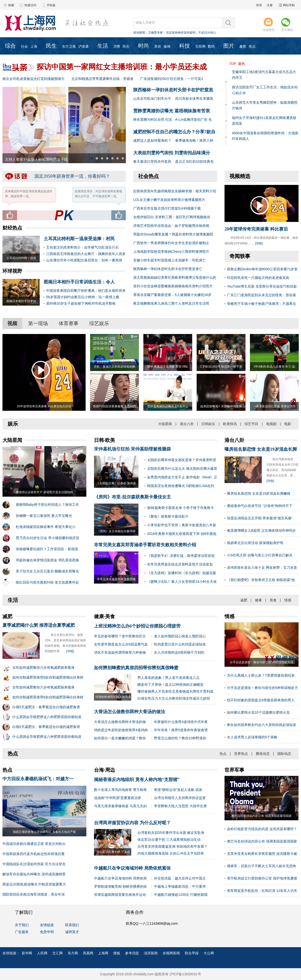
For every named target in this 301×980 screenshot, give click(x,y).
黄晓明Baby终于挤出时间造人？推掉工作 (47, 505)
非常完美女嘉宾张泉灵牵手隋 (116, 579)
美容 (158, 46)
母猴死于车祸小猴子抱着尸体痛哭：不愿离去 (262, 304)
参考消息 (132, 953)
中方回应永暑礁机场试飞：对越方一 (38, 779)
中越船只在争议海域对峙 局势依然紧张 (132, 868)
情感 (288, 600)
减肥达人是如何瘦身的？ (152, 140)
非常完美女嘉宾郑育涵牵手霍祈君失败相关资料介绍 (145, 545)
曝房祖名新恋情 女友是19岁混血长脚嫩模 (259, 493)
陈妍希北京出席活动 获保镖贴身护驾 (255, 543)
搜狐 (117, 953)
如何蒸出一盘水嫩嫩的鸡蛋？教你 (120, 738)
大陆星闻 (165, 424)
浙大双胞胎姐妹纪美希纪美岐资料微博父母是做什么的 (175, 277)
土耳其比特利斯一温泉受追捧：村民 (79, 239)
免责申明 (47, 932)
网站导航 (289, 5)
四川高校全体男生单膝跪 (194, 98)
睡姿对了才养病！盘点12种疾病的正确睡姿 (170, 685)
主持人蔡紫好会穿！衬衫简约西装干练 (36, 159)
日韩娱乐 (208, 424)
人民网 (42, 953)
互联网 (200, 46)
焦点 (252, 46)
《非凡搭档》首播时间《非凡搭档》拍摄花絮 (182, 573)
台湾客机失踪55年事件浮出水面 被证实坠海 (171, 833)
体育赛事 (69, 323)
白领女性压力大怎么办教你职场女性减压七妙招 (174, 698)
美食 (273, 600)
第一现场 (38, 323)
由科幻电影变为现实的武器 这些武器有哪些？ (262, 829)
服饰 (167, 46)
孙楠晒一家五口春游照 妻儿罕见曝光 (44, 516)
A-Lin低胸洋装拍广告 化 (194, 119)
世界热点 (241, 754)
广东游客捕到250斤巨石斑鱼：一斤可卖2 (172, 79)
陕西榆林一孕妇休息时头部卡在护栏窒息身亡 (168, 269)
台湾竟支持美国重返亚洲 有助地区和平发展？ (172, 846)
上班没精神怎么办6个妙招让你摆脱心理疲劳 (137, 626)
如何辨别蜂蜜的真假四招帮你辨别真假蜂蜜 (136, 668)
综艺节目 (251, 424)
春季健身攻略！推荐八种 (194, 140)
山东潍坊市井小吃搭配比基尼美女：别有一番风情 (84, 260)
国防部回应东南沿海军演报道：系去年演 (34, 894)
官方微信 (287, 24)
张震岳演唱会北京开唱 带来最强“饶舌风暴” (260, 518)
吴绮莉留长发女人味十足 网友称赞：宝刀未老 (262, 568)
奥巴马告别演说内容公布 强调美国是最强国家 (262, 841)
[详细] (259, 243)
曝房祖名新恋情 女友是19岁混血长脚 (261, 449)
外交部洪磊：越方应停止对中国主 (180, 878)
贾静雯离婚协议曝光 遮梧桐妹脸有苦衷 (172, 111)
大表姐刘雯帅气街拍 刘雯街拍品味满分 (172, 153)
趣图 (243, 46)
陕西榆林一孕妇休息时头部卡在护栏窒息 (173, 90)
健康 (258, 600)
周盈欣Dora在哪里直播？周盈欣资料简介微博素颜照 (173, 234)
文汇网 (57, 953)
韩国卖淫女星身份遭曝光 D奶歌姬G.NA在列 (181, 486)
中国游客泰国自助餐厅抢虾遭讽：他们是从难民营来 (86, 291)
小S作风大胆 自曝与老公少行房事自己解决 (260, 555)
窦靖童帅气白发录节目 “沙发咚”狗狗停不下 (260, 506)
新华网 (27, 953)
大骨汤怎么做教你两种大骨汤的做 (120, 722)
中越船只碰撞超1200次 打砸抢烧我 (181, 895)
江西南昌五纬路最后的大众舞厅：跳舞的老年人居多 (86, 254)
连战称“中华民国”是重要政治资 (118, 798)
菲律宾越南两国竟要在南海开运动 (120, 895)
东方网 (73, 953)
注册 (270, 5)
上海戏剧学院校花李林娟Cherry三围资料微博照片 (171, 252)
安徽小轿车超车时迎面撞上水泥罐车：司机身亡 (169, 260)
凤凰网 (88, 953)
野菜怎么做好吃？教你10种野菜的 (180, 738)
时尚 (144, 46)
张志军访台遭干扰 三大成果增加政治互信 (169, 840)
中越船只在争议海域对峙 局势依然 (120, 878)
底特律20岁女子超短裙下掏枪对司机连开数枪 (81, 303)
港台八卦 (187, 424)
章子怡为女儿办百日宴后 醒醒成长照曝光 (47, 571)
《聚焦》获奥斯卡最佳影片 (168, 516)
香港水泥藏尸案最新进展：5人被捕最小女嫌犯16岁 (172, 295)
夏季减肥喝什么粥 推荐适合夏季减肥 (39, 625)
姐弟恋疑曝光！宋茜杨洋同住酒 (221, 406)
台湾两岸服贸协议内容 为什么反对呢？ (132, 823)
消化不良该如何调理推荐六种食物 (120, 652)
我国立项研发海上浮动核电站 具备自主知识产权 (44, 832)
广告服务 (22, 932)
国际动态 (284, 754)
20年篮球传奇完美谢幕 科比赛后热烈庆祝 (44, 406)
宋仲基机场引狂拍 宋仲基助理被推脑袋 (132, 449)
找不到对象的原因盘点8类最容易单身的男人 (261, 700)
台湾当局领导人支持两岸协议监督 (180, 798)
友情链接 (47, 925)
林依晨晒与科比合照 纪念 (153, 119)
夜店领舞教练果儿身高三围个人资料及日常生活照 (171, 303)
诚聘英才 (72, 932)
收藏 (11, 5)
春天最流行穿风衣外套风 (152, 161)
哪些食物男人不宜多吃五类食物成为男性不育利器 (175, 691)
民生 (51, 46)
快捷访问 (30, 5)
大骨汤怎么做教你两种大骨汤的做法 (130, 712)
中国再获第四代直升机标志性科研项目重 (34, 854)
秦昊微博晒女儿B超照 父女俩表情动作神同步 (261, 530)
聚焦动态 (263, 754)
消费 (117, 46)
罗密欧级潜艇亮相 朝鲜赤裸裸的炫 (120, 886)
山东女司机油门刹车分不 (152, 98)
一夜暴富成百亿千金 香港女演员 (274, 406)
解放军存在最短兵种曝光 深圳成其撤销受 (34, 874)
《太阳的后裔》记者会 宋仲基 (116, 483)
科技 (185, 46)
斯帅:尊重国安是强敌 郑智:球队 (168, 367)
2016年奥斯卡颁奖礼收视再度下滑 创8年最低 (182, 534)
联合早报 (192, 953)
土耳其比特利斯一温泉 (21, 258)
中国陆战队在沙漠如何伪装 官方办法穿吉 (34, 864)
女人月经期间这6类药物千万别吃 (179, 652)
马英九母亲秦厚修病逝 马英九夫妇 (120, 806)
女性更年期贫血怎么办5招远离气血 (121, 644)
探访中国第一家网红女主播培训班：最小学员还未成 (122, 67)
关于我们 (22, 925)
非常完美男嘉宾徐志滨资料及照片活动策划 (180, 564)
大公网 (209, 953)
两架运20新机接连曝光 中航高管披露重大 (34, 884)
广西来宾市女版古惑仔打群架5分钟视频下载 (167, 208)
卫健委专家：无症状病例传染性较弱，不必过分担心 (182, 33)
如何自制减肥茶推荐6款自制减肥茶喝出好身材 (48, 677)
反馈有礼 (269, 24)
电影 (288, 424)
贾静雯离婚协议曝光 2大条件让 (168, 406)
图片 (229, 46)
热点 (223, 754)
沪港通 (83, 46)
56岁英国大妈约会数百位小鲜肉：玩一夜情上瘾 (83, 297)
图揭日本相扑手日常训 (21, 301)
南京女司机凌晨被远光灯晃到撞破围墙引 (34, 79)
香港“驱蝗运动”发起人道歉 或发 (178, 790)
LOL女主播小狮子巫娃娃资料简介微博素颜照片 (169, 200)
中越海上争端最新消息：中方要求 (180, 886)
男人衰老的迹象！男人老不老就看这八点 (169, 678)
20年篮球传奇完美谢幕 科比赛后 (256, 229)
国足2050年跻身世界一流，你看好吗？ (72, 176)
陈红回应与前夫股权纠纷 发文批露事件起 (47, 582)
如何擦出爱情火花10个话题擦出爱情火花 (258, 712)
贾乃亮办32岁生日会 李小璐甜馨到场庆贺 (47, 538)
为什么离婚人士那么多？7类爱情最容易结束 (261, 675)
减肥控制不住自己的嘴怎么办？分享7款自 (174, 132)
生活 (103, 46)
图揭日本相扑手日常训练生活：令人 (79, 282)
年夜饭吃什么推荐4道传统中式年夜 (181, 722)
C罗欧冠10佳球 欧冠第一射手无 (221, 367)
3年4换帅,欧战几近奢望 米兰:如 (274, 367)
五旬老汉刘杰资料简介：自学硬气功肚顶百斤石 (82, 247)
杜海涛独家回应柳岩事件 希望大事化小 (46, 527)
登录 (259, 5)
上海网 (103, 953)
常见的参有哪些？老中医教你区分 (120, 636)
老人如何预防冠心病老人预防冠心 (180, 636)
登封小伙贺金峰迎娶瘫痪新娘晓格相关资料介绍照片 (173, 286)
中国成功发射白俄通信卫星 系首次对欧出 (34, 844)
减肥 (244, 600)
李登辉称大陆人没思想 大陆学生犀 (180, 806)
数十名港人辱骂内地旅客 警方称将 (120, 790)
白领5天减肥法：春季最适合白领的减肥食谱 (46, 707)
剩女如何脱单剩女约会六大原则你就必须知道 (262, 725)
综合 (10, 46)
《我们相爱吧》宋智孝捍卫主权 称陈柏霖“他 (261, 580)
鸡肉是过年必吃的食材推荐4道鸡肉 (121, 730)
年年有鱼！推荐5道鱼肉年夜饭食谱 (181, 730)
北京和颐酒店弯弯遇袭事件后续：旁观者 (102, 79)
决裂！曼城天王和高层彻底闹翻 (114, 367)
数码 (211, 46)
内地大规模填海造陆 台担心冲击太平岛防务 (171, 853)
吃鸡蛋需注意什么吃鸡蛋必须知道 (180, 644)
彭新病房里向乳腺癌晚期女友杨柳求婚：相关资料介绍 (175, 191)
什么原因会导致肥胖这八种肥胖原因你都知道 (47, 717)
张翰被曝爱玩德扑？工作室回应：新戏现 (47, 549)
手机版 (51, 5)
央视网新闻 (171, 953)
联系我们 (72, 925)
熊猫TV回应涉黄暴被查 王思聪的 (115, 406)
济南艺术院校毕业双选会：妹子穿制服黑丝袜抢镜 (171, 226)
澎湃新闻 (151, 953)
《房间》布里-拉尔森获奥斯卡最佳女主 (132, 497)
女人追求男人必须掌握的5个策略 (252, 737)
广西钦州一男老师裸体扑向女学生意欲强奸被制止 (171, 243)
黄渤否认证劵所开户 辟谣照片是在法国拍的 (44, 492)
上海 (34, 46)
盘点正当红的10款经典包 (194, 161)
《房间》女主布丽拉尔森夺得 (116, 531)
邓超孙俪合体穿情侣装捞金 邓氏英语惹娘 (47, 560)
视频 (12, 323)
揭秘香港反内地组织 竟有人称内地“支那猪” (137, 780)
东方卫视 (69, 46)
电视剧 (271, 424)
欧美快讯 (230, 424)
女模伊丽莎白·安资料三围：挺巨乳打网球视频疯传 (172, 217)
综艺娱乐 (99, 323)
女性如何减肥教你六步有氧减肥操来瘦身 (43, 667)
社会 (24, 46)
